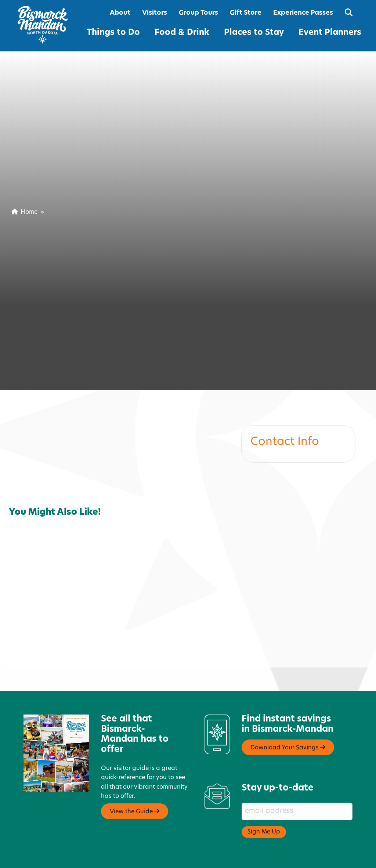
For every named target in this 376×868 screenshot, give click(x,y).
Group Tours (198, 13)
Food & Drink (182, 33)
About (120, 13)
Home (25, 212)
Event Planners (330, 33)
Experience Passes (303, 13)
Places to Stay (254, 33)
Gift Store (246, 13)
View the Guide (135, 784)
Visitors (155, 13)
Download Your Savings (288, 721)
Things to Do (113, 33)
